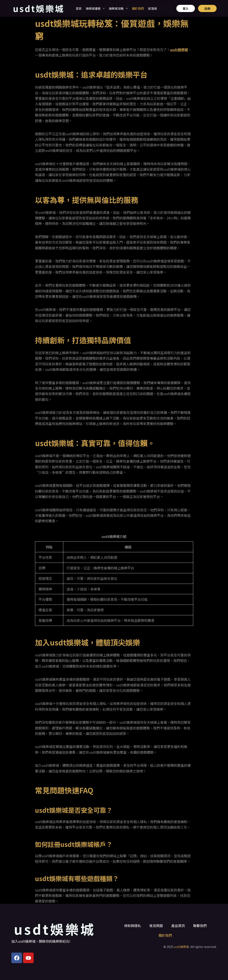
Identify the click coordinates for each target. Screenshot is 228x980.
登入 (186, 8)
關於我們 (138, 8)
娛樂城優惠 (95, 8)
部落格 (152, 8)
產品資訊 (178, 926)
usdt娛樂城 (181, 947)
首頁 (79, 8)
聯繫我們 (200, 926)
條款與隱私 (132, 926)
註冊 (207, 8)
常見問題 (156, 926)
